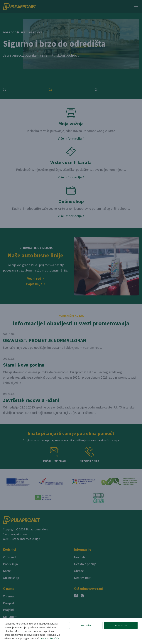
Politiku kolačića (50, 638)
